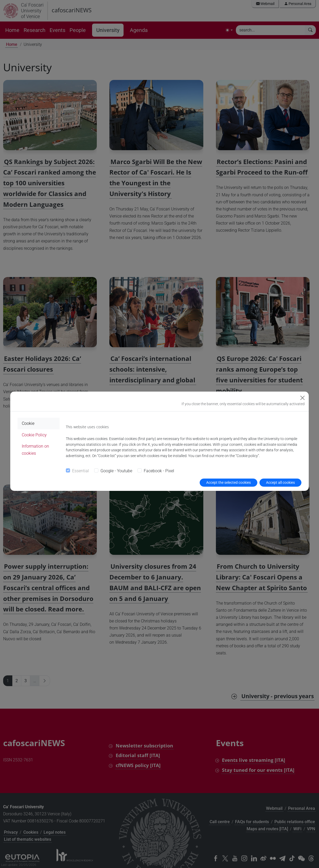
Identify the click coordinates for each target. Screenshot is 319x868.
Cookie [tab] (28, 423)
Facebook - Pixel (159, 471)
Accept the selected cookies (228, 482)
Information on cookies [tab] (35, 450)
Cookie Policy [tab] (34, 435)
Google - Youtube (116, 471)
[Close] (302, 398)
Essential (81, 471)
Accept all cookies (280, 482)
